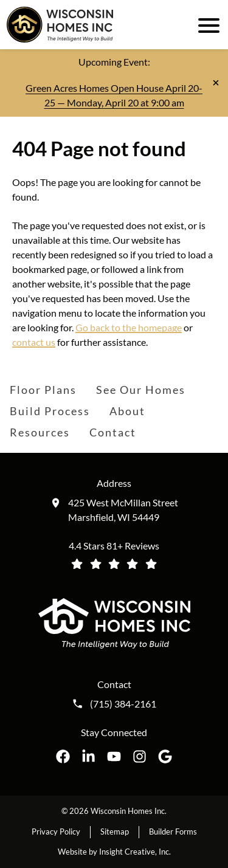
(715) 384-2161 (123, 704)
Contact (113, 432)
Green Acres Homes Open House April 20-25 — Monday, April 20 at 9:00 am (114, 95)
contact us (34, 342)
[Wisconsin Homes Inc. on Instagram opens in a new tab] (140, 756)
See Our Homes (141, 390)
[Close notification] (216, 83)
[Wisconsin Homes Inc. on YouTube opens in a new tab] (114, 756)
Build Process (50, 411)
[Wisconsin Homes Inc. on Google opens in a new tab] (165, 756)
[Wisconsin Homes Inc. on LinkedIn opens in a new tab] (88, 756)
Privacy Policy (56, 832)
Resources (40, 432)
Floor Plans (43, 390)
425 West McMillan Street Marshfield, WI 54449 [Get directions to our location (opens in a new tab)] (123, 510)
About (127, 411)
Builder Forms (173, 832)
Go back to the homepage (129, 327)
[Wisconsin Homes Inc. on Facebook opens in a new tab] (63, 756)
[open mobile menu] (207, 24)
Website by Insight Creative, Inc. (114, 852)
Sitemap (115, 832)
